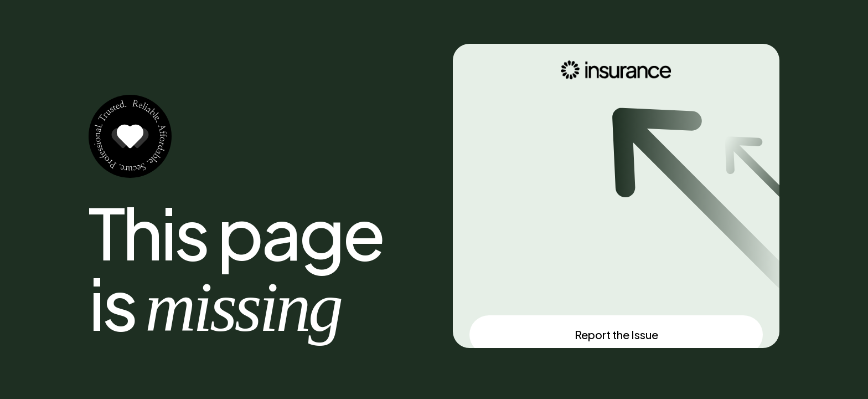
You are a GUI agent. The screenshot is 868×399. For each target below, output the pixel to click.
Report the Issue (616, 334)
